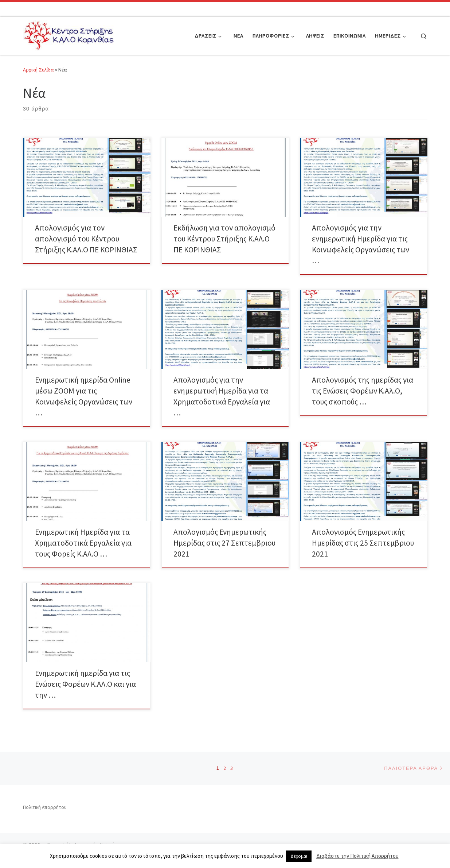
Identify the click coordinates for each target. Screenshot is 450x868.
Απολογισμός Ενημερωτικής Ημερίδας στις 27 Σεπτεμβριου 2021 (224, 543)
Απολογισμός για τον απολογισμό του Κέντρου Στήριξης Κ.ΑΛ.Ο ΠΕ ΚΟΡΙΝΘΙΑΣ (86, 239)
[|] (69, 34)
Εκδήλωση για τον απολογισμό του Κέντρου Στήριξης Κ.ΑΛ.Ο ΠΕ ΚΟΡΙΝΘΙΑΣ (224, 239)
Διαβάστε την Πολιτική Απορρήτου (357, 856)
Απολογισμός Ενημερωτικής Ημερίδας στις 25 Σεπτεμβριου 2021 (363, 543)
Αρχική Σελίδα (39, 70)
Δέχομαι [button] (299, 856)
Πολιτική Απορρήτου (45, 807)
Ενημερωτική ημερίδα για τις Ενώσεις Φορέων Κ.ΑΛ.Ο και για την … (85, 684)
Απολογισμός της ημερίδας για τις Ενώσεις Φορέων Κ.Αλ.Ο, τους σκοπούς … (363, 391)
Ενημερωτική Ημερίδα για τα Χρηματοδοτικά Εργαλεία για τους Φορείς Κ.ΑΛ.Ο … (83, 543)
